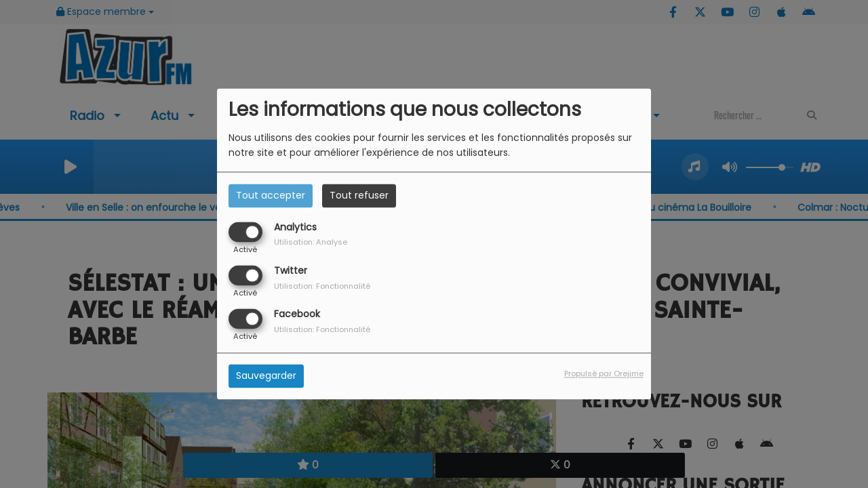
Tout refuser (359, 195)
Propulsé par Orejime (604, 374)
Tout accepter (271, 195)
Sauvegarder (266, 376)
